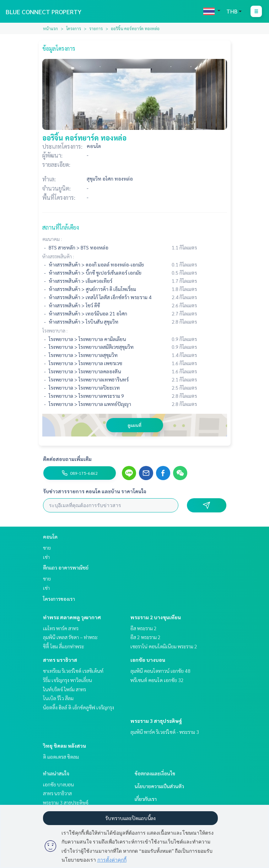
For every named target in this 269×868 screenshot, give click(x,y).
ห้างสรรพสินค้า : (58, 256)
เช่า (46, 557)
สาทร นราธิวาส (60, 660)
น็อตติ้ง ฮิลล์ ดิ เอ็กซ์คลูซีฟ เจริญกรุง (79, 707)
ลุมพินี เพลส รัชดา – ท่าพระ (70, 637)
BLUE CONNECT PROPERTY (44, 12)
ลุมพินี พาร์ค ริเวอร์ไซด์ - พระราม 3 (165, 732)
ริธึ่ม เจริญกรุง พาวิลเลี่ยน (68, 680)
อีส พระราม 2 (144, 628)
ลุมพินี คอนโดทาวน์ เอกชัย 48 (160, 671)
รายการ (96, 28)
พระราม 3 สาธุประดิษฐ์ (156, 721)
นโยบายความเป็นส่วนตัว (159, 786)
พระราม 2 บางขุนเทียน (156, 617)
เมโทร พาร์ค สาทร (61, 628)
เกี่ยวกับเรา (146, 799)
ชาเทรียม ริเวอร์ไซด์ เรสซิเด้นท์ (73, 671)
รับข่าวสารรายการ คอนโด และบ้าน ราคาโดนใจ (95, 491)
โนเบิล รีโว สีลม (58, 698)
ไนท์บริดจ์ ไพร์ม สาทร (64, 689)
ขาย (47, 548)
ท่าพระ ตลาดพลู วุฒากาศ (72, 617)
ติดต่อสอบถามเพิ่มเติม (67, 459)
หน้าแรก (50, 28)
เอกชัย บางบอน (148, 660)
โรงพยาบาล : (55, 330)
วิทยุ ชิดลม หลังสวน (64, 746)
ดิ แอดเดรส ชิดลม (61, 757)
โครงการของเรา (59, 599)
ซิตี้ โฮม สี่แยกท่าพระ (64, 646)
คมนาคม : (52, 239)
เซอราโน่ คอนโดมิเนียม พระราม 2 (164, 646)
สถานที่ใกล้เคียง (61, 227)
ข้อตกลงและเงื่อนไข (155, 773)
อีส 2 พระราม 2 (146, 637)
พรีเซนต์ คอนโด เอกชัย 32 (157, 680)
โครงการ (74, 28)
